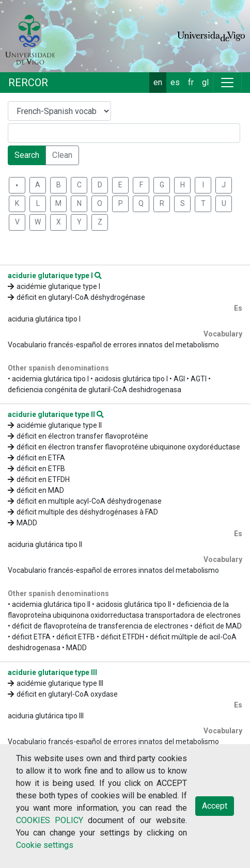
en (158, 82)
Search (27, 155)
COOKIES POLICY (50, 820)
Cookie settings (45, 845)
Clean (62, 155)
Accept (215, 806)
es (175, 82)
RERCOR (28, 83)
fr (191, 82)
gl (205, 82)
